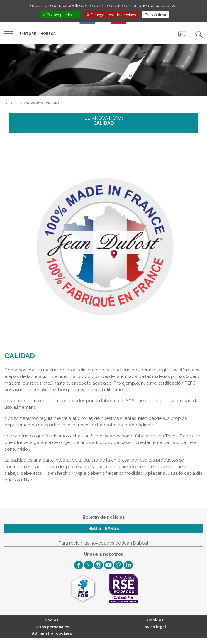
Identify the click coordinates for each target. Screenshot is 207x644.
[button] (199, 34)
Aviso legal (155, 627)
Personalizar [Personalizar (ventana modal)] (156, 15)
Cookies (155, 620)
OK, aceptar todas (60, 15)
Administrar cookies (52, 633)
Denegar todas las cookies (111, 15)
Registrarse (104, 528)
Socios (52, 620)
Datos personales (52, 627)
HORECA (48, 34)
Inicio (9, 103)
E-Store (28, 34)
